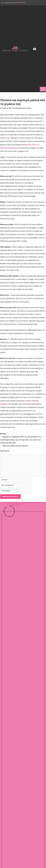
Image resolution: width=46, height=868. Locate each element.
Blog (4, 434)
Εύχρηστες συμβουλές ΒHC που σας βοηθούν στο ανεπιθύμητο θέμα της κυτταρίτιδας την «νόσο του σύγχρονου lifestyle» (21, 440)
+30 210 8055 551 (21, 3)
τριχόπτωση (5, 138)
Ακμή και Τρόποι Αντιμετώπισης (15, 446)
